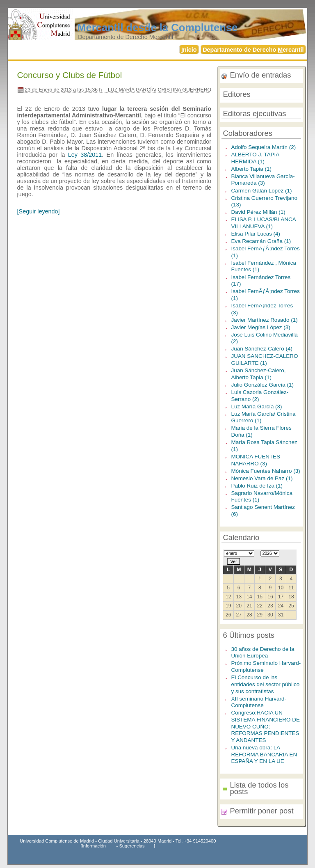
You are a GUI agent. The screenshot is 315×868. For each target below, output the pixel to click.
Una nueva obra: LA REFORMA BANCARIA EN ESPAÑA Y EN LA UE (264, 754)
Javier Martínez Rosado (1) (264, 320)
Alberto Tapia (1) (251, 169)
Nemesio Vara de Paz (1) (262, 478)
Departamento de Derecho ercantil (253, 50)
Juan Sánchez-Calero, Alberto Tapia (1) (258, 374)
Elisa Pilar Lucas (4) (256, 234)
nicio (189, 50)
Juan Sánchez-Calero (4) (262, 349)
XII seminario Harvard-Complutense (259, 702)
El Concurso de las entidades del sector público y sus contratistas (265, 684)
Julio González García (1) (262, 385)
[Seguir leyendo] (39, 211)
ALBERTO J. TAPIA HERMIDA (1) (255, 158)
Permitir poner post (261, 811)
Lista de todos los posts (259, 788)
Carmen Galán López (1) (261, 191)
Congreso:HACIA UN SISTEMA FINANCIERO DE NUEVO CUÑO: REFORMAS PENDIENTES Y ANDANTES (265, 726)
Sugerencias (132, 846)
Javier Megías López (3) (260, 327)
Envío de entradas (260, 75)
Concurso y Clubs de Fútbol (70, 75)
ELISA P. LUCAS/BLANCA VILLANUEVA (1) (263, 223)
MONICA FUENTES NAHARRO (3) (256, 460)
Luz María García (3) (256, 407)
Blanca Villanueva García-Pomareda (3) (263, 180)
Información (94, 846)
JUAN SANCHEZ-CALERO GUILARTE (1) (264, 360)
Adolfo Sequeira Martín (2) (263, 147)
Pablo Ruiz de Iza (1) (257, 486)
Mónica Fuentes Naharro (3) (265, 471)
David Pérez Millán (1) (258, 212)
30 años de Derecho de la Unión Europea (262, 653)
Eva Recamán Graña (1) (261, 241)
